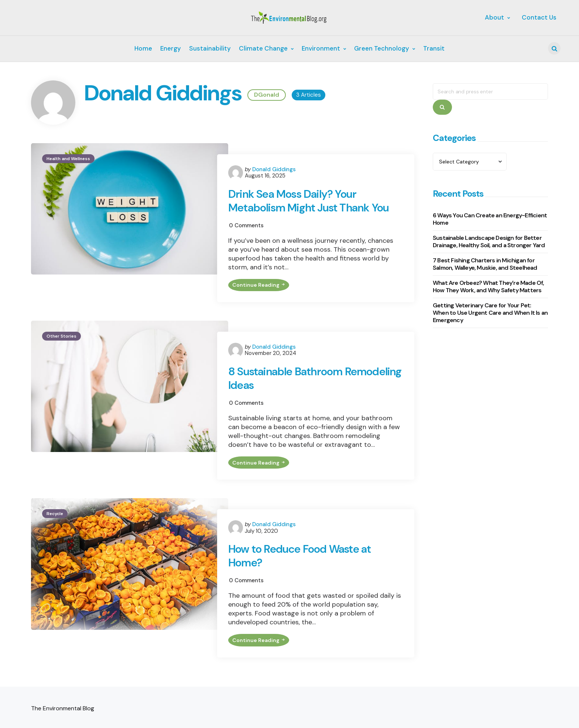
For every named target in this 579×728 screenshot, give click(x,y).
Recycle (55, 520)
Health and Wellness (68, 159)
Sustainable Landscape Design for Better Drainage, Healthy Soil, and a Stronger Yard (489, 241)
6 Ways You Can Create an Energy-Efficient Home (490, 219)
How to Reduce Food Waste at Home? (300, 562)
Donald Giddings (274, 169)
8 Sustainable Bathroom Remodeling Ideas (286, 382)
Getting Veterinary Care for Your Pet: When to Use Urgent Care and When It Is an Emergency (490, 313)
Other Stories (61, 339)
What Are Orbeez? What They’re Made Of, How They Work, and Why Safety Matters (489, 287)
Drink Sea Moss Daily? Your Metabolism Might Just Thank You (310, 201)
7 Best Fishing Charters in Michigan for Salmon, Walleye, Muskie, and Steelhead (485, 264)
